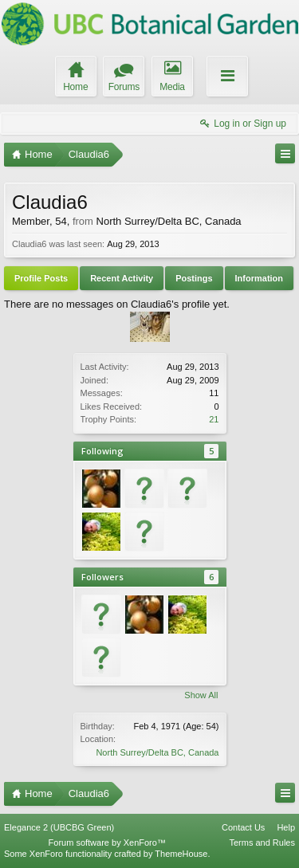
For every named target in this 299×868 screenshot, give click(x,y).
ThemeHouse (181, 854)
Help (286, 827)
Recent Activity (122, 278)
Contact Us (243, 827)
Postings (194, 278)
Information (260, 278)
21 (214, 419)
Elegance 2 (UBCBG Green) (59, 827)
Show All (201, 695)
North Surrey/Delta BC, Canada (157, 752)
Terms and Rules (262, 842)
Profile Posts (41, 278)
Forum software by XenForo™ (107, 842)
